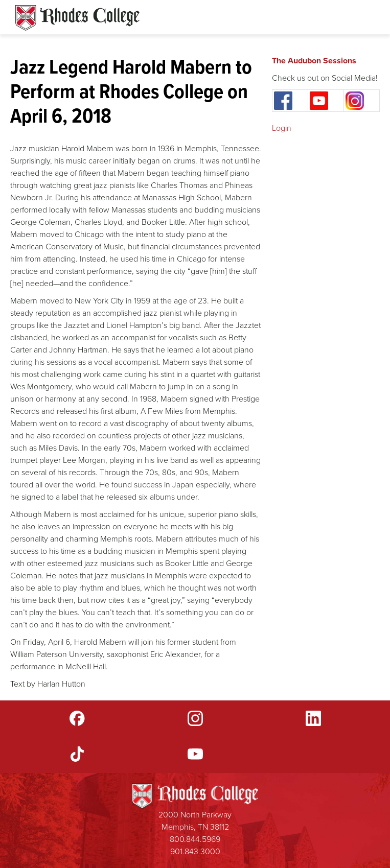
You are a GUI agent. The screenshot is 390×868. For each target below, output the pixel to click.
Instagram (195, 718)
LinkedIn (313, 718)
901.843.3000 (195, 851)
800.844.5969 (195, 839)
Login (282, 128)
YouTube (195, 754)
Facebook (77, 718)
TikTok (77, 754)
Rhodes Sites (77, 18)
